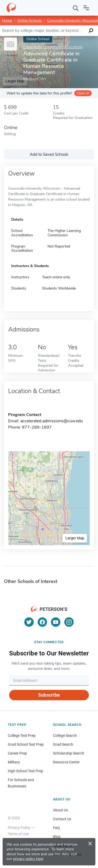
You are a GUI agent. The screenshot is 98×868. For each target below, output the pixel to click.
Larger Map (75, 538)
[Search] (76, 8)
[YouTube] (56, 622)
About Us (60, 810)
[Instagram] (69, 622)
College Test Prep (22, 736)
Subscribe (49, 695)
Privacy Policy (19, 828)
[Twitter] (29, 622)
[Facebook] (42, 622)
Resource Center (66, 762)
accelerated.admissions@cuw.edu (52, 421)
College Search (65, 736)
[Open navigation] (86, 8)
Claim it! (83, 93)
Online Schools (30, 20)
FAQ (56, 828)
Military (14, 762)
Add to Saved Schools (49, 154)
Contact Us (62, 819)
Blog (57, 837)
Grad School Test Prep (26, 744)
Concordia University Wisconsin (53, 47)
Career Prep (17, 753)
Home (7, 20)
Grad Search (63, 744)
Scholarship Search (69, 753)
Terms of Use (18, 834)
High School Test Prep (25, 771)
